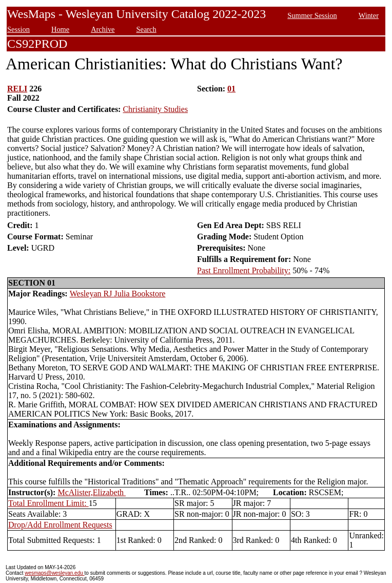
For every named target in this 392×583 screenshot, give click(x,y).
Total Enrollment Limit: (48, 503)
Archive (103, 29)
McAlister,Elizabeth (92, 492)
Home (60, 29)
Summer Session (312, 15)
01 (231, 89)
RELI (17, 89)
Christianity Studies (155, 109)
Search (146, 29)
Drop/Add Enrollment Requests (60, 525)
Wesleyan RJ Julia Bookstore (118, 294)
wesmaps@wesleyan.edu (54, 573)
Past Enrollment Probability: (244, 270)
